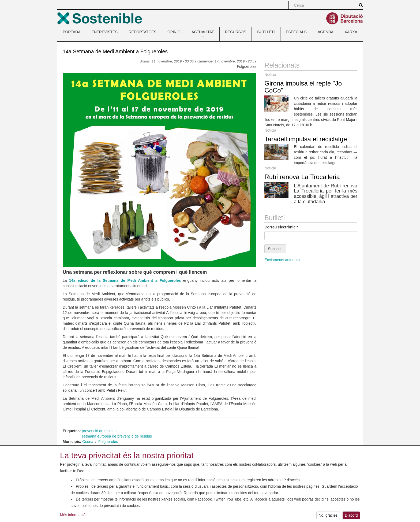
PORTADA (72, 32)
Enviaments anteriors (282, 260)
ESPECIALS (296, 32)
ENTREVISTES (105, 32)
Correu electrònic (281, 227)
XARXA (351, 32)
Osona (88, 442)
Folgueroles (108, 442)
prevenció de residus (99, 431)
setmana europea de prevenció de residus (117, 436)
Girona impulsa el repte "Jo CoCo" (303, 87)
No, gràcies (328, 516)
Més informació (73, 516)
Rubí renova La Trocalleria (302, 177)
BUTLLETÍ (266, 32)
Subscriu (275, 249)
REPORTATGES (142, 32)
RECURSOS (236, 32)
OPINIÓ (174, 32)
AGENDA (326, 32)
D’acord (351, 516)
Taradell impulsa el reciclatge (306, 139)
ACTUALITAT (203, 33)
